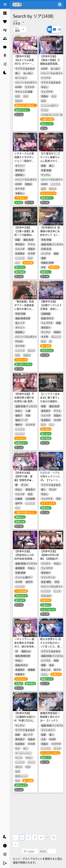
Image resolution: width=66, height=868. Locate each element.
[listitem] (5, 13)
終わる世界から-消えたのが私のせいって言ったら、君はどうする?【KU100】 (50, 646)
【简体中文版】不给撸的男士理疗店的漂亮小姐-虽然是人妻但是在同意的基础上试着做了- (25, 401)
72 (54, 837)
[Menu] (5, 4)
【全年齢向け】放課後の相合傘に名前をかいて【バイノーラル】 (50, 233)
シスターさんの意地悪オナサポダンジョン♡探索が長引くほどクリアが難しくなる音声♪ (24, 161)
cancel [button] (20, 4)
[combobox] (40, 4)
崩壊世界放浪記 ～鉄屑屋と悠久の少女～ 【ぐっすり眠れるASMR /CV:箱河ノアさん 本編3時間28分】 (51, 722)
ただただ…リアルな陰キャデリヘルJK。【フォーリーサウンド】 (50, 478)
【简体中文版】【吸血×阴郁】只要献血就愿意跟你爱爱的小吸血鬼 (50, 62)
